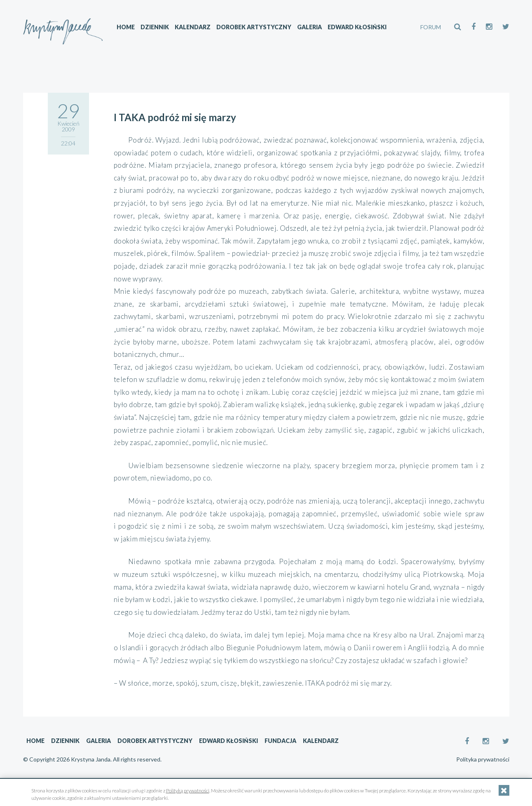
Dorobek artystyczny (254, 27)
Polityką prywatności (188, 791)
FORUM (431, 27)
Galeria (309, 27)
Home (126, 27)
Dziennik (155, 27)
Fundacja (280, 741)
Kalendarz (193, 27)
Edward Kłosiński (357, 27)
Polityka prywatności (483, 759)
